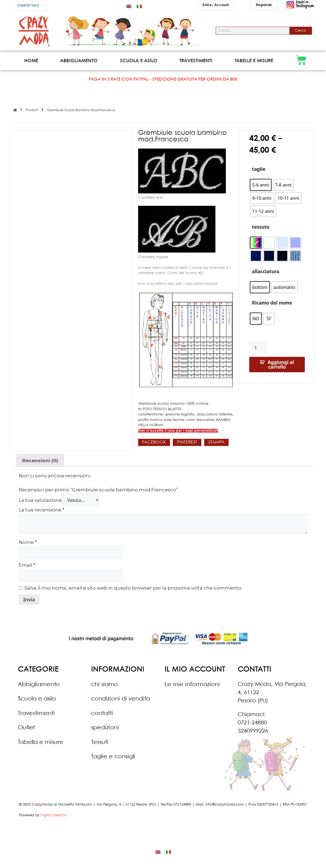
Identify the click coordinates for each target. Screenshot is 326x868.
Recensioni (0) (40, 463)
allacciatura (266, 274)
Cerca (300, 33)
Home (31, 63)
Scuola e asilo (139, 63)
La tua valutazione (40, 502)
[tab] (40, 463)
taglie (259, 171)
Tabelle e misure (254, 63)
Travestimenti (196, 63)
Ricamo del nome (272, 305)
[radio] (261, 187)
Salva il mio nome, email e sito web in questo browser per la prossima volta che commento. (133, 590)
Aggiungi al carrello (281, 367)
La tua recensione (42, 512)
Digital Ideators (54, 818)
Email (27, 567)
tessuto (261, 229)
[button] (28, 5)
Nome (28, 544)
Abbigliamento (79, 63)
